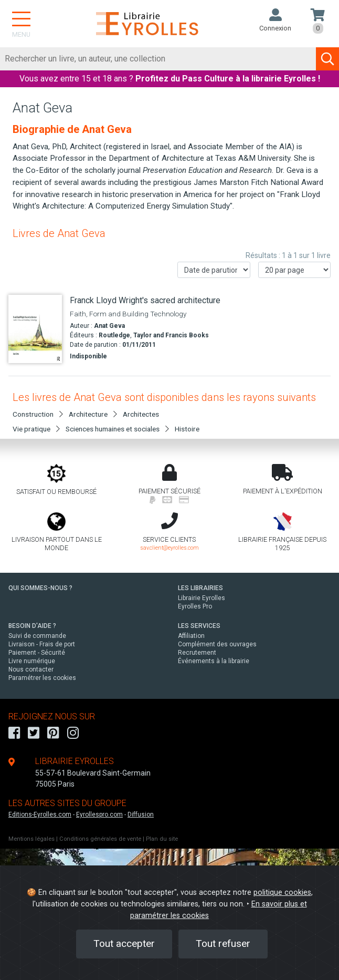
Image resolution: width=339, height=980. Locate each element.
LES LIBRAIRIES (200, 588)
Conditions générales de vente (100, 839)
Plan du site (162, 839)
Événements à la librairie (214, 661)
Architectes (141, 414)
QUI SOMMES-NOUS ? (40, 588)
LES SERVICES (199, 626)
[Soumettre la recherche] (327, 59)
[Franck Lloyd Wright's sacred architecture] (35, 329)
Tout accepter (124, 943)
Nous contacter (31, 669)
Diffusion (141, 814)
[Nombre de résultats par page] (295, 270)
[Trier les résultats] (214, 270)
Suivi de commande (37, 636)
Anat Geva (109, 326)
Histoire (187, 429)
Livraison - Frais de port (42, 644)
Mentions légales (31, 839)
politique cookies (282, 893)
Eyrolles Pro (195, 606)
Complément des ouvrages (217, 644)
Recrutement (197, 653)
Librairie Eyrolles (202, 598)
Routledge (114, 335)
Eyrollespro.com (99, 814)
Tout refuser (223, 943)
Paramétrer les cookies (42, 678)
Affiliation (191, 636)
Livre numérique (32, 661)
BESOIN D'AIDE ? (32, 626)
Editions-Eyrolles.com (40, 814)
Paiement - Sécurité (37, 653)
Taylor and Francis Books (171, 335)
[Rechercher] (158, 59)
